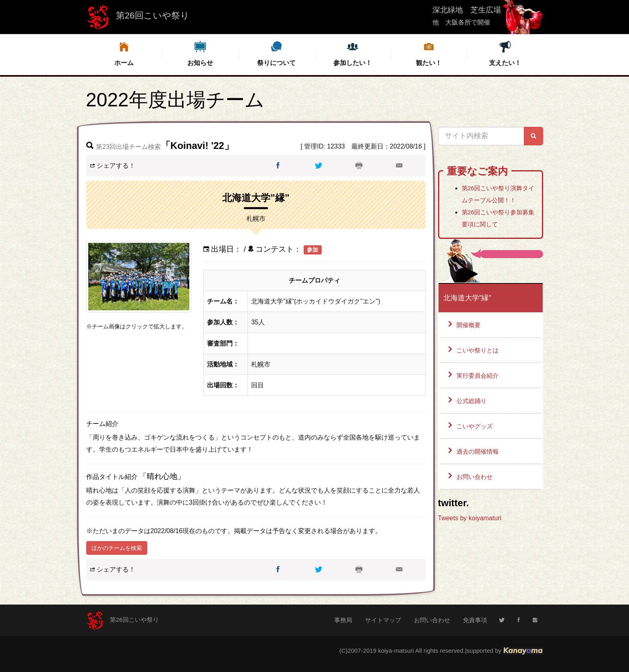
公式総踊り (473, 402)
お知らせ (200, 53)
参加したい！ (353, 53)
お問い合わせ (476, 480)
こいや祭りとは (479, 351)
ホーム (124, 53)
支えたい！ (505, 53)
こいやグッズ (476, 428)
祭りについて (276, 53)
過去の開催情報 (479, 454)
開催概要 (469, 325)
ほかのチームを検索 (117, 548)
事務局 (343, 620)
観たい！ (429, 53)
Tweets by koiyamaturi (470, 521)
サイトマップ (383, 620)
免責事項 (475, 620)
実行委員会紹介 (479, 377)
